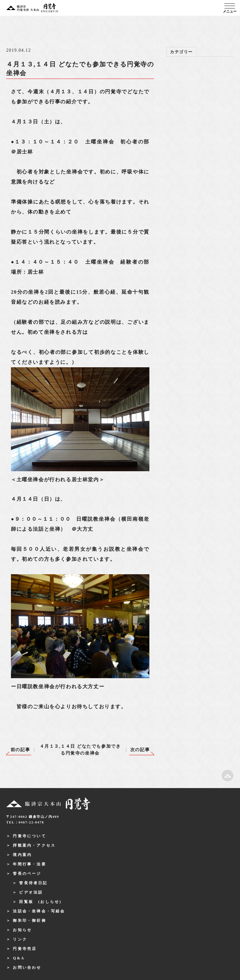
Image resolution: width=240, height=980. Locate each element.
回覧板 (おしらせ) (40, 902)
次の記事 (140, 750)
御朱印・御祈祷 (29, 921)
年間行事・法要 (29, 864)
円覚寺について (29, 836)
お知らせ (22, 930)
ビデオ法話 (31, 892)
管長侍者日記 (33, 883)
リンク (20, 939)
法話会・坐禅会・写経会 (39, 911)
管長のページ (27, 874)
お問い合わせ (27, 967)
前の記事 (20, 750)
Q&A (19, 958)
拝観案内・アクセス (34, 845)
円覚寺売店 (25, 949)
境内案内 (22, 855)
